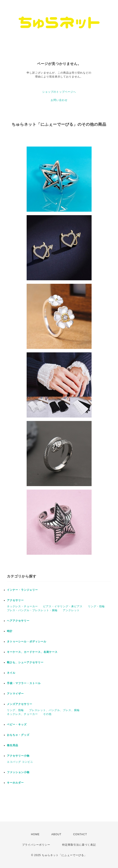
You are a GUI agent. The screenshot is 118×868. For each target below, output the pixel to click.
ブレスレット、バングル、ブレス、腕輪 (54, 710)
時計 (10, 631)
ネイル (11, 673)
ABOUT (56, 834)
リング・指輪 (96, 606)
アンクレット (71, 610)
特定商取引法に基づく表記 (79, 845)
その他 (47, 714)
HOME (35, 834)
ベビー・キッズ (17, 724)
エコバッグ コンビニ (20, 762)
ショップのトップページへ (59, 92)
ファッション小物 (18, 772)
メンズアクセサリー (20, 704)
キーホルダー (15, 783)
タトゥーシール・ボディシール (27, 642)
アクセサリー (15, 600)
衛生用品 (13, 745)
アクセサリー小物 (18, 756)
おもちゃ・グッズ (18, 735)
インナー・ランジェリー (22, 590)
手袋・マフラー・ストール (24, 683)
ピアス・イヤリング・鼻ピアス (63, 606)
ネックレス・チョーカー (22, 606)
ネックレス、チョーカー (22, 714)
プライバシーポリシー (36, 845)
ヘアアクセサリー (18, 621)
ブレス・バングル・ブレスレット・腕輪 (32, 610)
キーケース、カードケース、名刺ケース (32, 652)
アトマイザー (15, 694)
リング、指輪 (15, 710)
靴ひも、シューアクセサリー (25, 662)
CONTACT (80, 834)
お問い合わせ (59, 100)
